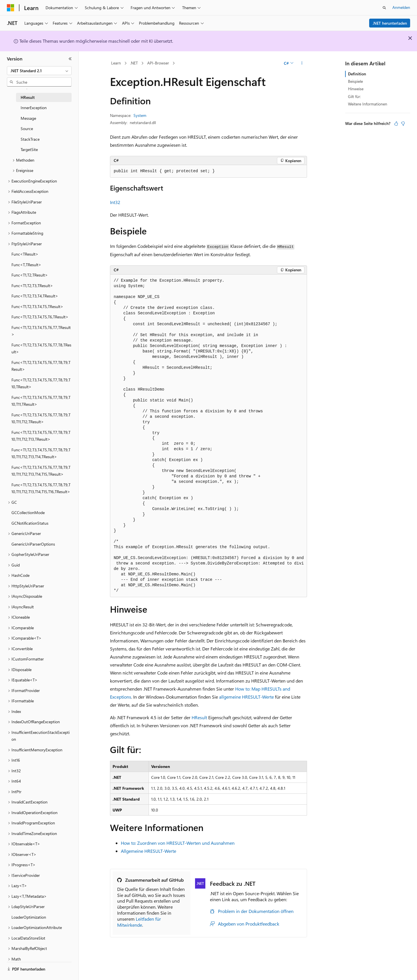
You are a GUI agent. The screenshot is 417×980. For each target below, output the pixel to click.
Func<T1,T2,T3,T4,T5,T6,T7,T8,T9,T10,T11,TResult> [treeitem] (41, 401)
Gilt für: (354, 96)
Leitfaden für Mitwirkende (139, 922)
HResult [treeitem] (28, 97)
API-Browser (158, 63)
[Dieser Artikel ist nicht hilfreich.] (403, 124)
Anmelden (401, 7)
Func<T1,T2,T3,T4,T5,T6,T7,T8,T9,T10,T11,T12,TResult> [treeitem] (41, 418)
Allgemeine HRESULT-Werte (148, 851)
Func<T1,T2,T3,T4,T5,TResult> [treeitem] (37, 306)
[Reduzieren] (70, 59)
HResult (199, 717)
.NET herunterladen (390, 23)
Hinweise (356, 89)
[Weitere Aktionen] (302, 63)
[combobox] (39, 71)
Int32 (115, 202)
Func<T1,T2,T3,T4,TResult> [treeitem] (35, 296)
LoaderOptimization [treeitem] (29, 917)
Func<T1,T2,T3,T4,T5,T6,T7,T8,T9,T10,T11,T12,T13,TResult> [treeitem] (41, 436)
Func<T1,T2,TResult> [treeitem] (30, 275)
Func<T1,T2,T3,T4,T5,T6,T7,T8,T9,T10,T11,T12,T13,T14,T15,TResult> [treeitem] (41, 471)
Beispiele (355, 81)
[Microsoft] (11, 8)
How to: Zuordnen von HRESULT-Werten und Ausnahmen (178, 843)
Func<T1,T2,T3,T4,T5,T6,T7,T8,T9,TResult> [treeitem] (41, 366)
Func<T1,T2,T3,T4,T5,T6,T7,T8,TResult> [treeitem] (41, 348)
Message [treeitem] (28, 118)
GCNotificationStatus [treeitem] (30, 523)
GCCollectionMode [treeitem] (28, 512)
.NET (134, 63)
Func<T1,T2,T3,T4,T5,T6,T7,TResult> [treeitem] (41, 331)
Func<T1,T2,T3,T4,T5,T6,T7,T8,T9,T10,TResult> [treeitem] (41, 383)
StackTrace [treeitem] (30, 139)
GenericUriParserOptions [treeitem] (33, 544)
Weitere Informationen (368, 104)
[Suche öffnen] (384, 8)
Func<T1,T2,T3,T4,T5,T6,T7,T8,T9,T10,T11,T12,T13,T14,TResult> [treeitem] (41, 453)
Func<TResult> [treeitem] (25, 254)
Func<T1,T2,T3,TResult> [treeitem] (32, 286)
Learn (116, 63)
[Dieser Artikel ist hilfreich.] (396, 124)
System (140, 115)
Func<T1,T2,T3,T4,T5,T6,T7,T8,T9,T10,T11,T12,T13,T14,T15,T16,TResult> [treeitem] (41, 488)
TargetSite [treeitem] (29, 149)
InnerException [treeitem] (34, 108)
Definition (357, 74)
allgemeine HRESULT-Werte (246, 697)
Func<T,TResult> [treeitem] (26, 265)
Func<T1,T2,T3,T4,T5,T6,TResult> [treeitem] (40, 317)
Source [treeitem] (27, 129)
